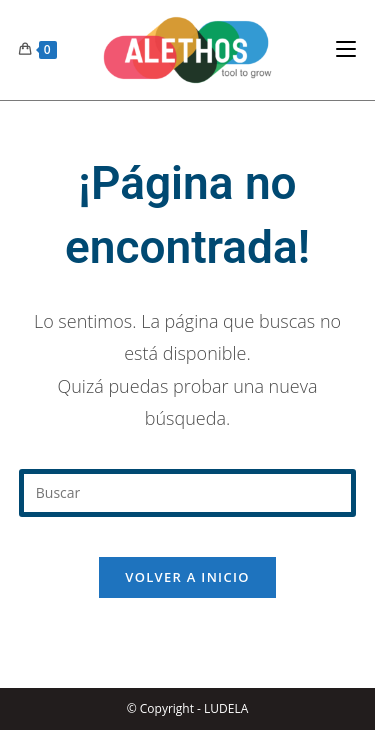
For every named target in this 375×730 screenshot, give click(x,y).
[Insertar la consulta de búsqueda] (188, 492)
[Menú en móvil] (346, 49)
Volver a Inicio (187, 577)
